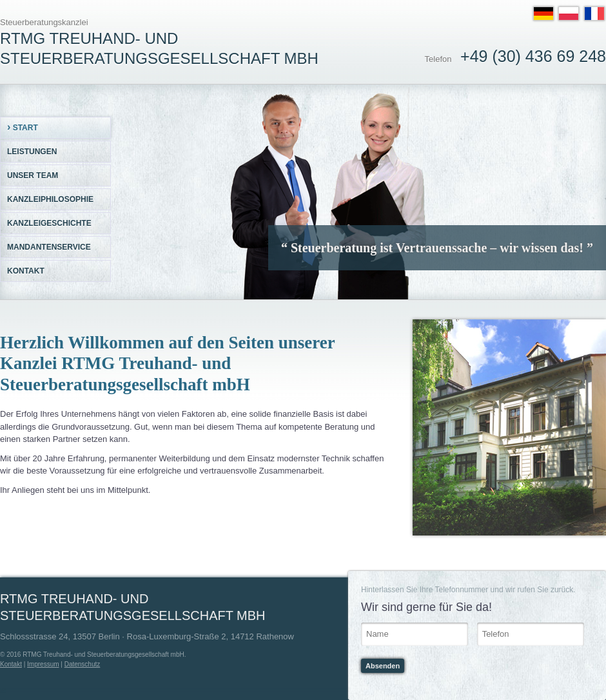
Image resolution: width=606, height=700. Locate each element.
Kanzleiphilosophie (50, 199)
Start (23, 127)
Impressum (43, 664)
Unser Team (33, 175)
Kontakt (26, 271)
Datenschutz (83, 664)
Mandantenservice (49, 247)
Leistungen (32, 152)
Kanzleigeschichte (49, 223)
